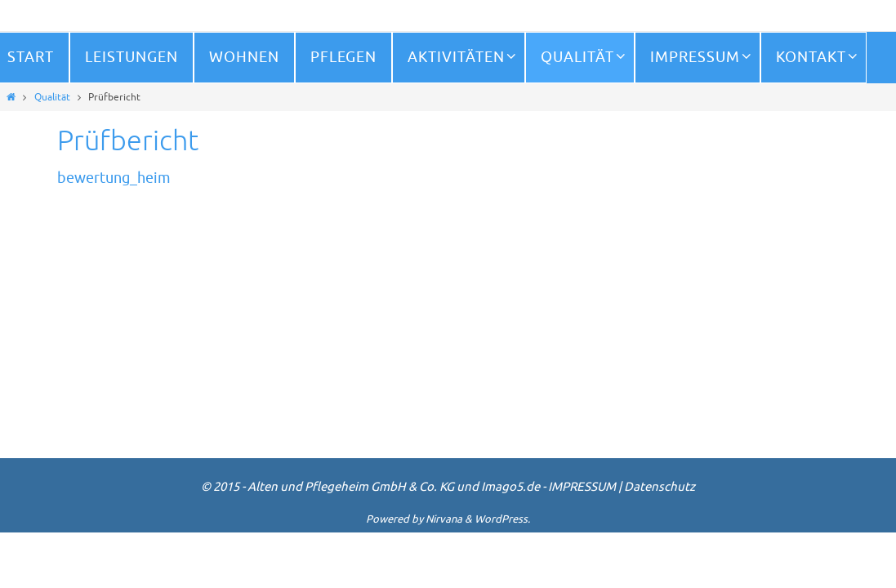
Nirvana (444, 519)
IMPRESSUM (582, 487)
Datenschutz (660, 487)
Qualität (52, 97)
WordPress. (502, 519)
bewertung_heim (114, 178)
